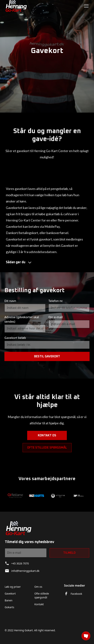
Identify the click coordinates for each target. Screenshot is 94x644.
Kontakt (39, 604)
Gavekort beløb (15, 338)
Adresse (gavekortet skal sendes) (22, 319)
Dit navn (10, 301)
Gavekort (10, 594)
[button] (86, 6)
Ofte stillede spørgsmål (47, 450)
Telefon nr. (56, 301)
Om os (38, 587)
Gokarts (10, 607)
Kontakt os (47, 437)
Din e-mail (56, 317)
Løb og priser (13, 587)
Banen (9, 600)
